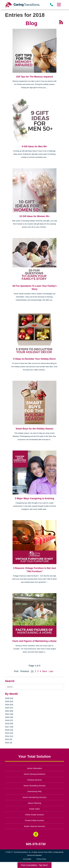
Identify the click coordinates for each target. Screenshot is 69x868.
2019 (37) (9, 720)
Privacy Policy (41, 859)
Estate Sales (34, 809)
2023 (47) (9, 708)
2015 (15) (9, 733)
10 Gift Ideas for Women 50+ (34, 216)
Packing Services (35, 780)
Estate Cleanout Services (34, 826)
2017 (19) (9, 727)
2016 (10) (9, 730)
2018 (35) (9, 723)
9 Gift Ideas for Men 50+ (35, 146)
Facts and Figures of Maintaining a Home (34, 641)
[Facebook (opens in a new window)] (36, 834)
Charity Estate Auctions (35, 820)
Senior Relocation (34, 768)
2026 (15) (9, 698)
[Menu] (59, 5)
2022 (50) (9, 711)
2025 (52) (9, 701)
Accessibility (27, 859)
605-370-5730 (36, 844)
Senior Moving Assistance (34, 774)
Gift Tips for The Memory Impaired (35, 77)
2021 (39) (9, 714)
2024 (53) (9, 705)
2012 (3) (9, 743)
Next (45, 671)
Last (51, 671)
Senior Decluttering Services (34, 797)
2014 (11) (9, 736)
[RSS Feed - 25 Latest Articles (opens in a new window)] (61, 22)
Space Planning (35, 803)
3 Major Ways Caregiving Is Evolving (34, 498)
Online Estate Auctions (35, 815)
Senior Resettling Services (34, 786)
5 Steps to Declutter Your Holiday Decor (34, 359)
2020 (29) (9, 717)
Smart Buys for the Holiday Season (34, 429)
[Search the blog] (34, 687)
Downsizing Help (34, 791)
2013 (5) (9, 739)
